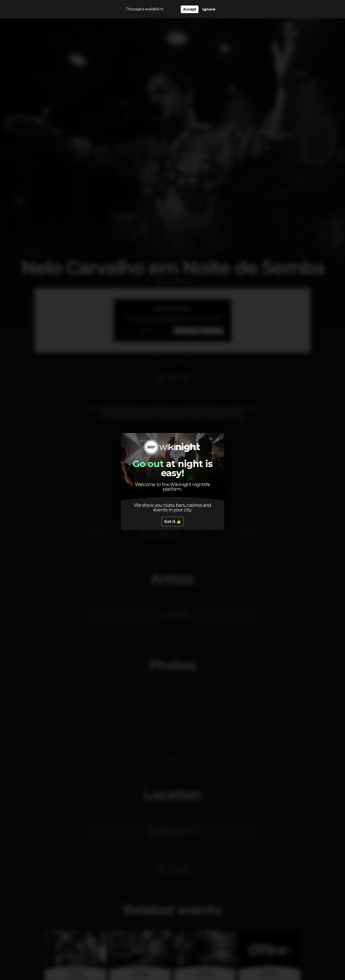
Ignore (209, 9)
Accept (190, 9)
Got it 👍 (173, 522)
